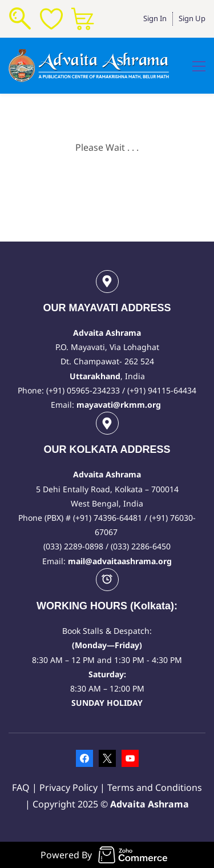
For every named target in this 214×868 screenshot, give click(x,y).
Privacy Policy (70, 787)
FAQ (21, 787)
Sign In (155, 18)
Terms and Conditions (155, 787)
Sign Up (192, 18)
